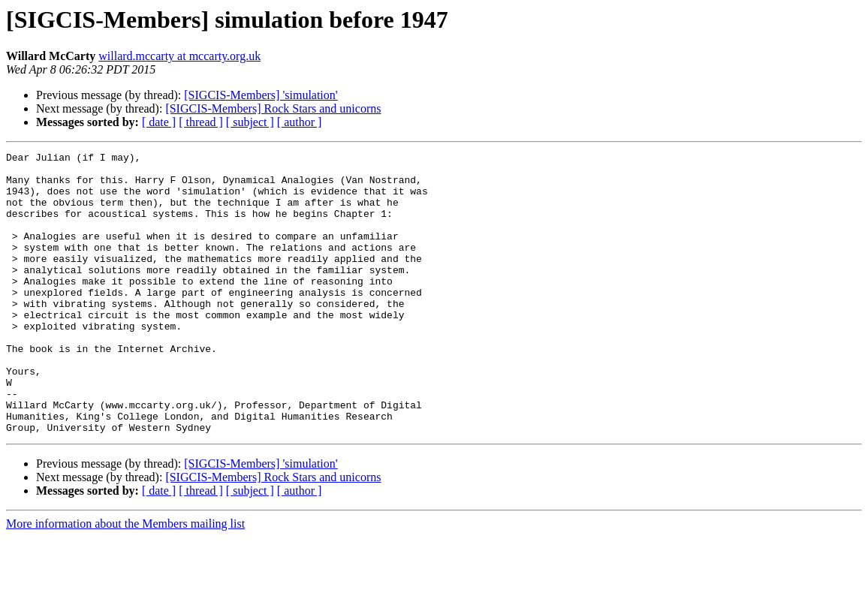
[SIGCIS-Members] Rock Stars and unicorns (273, 108)
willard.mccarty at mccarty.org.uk (179, 56)
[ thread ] (201, 122)
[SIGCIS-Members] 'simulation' (261, 95)
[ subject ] (250, 122)
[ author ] (300, 122)
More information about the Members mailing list (125, 580)
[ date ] (159, 122)
